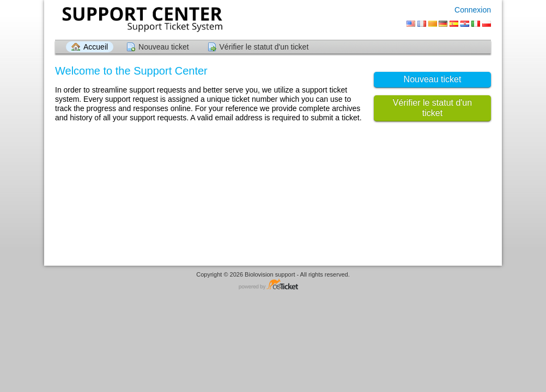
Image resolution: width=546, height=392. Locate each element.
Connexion (473, 10)
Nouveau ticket (164, 47)
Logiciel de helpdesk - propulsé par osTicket (273, 285)
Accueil (96, 47)
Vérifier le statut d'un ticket (264, 47)
